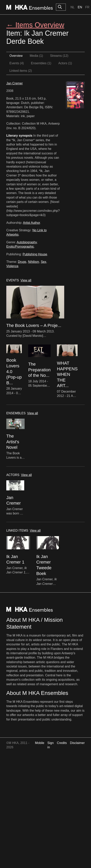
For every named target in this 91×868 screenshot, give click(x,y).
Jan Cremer (15, 83)
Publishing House (35, 254)
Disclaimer (77, 743)
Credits (62, 743)
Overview (16, 56)
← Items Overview (35, 25)
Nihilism (33, 262)
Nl (72, 7)
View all (26, 280)
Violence (12, 266)
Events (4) (17, 63)
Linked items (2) (21, 71)
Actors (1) (65, 63)
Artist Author (32, 223)
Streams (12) (59, 56)
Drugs (22, 262)
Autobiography (27, 242)
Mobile (39, 743)
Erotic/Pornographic (20, 247)
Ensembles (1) (41, 63)
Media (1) (36, 56)
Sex (44, 262)
